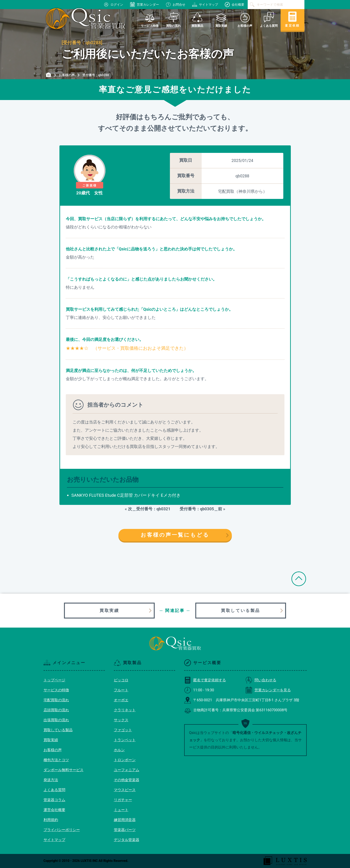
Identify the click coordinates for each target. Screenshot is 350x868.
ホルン (119, 750)
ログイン (113, 5)
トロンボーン (125, 760)
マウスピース (125, 790)
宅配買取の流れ (56, 700)
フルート (121, 690)
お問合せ (176, 5)
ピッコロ (121, 680)
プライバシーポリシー (62, 830)
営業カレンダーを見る (268, 690)
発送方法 (51, 780)
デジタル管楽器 (127, 840)
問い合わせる (261, 680)
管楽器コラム (54, 800)
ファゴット (123, 730)
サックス (121, 720)
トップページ (54, 680)
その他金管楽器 (127, 780)
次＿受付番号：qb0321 (151, 509)
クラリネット (125, 710)
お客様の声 (53, 750)
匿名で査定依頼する (205, 680)
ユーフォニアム (127, 770)
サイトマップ (205, 5)
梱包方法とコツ (56, 760)
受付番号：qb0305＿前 (199, 509)
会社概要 (235, 5)
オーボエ (121, 700)
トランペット (125, 740)
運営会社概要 (54, 810)
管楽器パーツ (125, 830)
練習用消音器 (125, 820)
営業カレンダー (144, 5)
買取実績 (109, 610)
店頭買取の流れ (56, 710)
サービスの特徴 (56, 690)
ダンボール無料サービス (64, 770)
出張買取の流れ (56, 720)
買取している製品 (241, 610)
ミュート (121, 810)
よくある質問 (54, 790)
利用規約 (51, 820)
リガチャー (123, 800)
